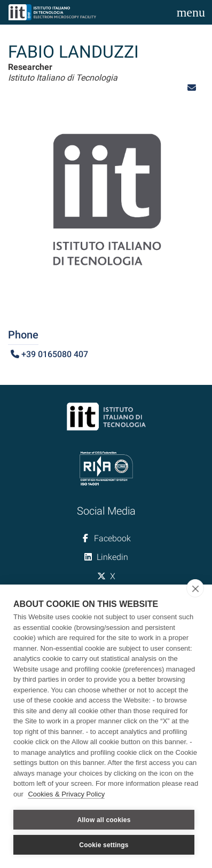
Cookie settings (104, 845)
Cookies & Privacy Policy (66, 794)
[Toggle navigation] (191, 12)
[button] (192, 88)
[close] (195, 588)
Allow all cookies (104, 820)
